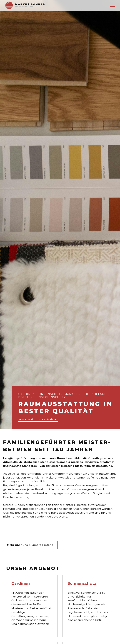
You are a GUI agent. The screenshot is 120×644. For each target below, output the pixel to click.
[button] (112, 6)
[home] (25, 6)
